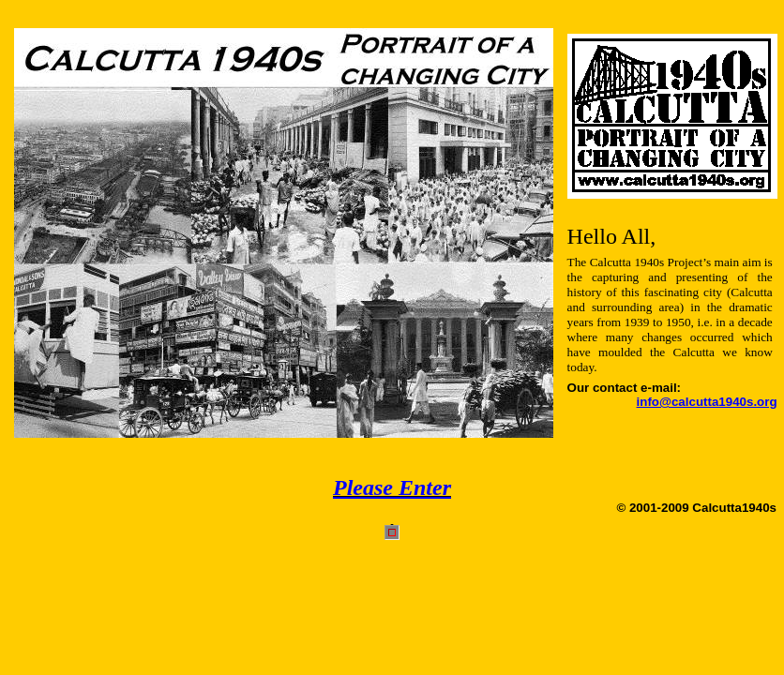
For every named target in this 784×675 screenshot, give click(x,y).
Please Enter (392, 487)
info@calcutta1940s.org (707, 402)
